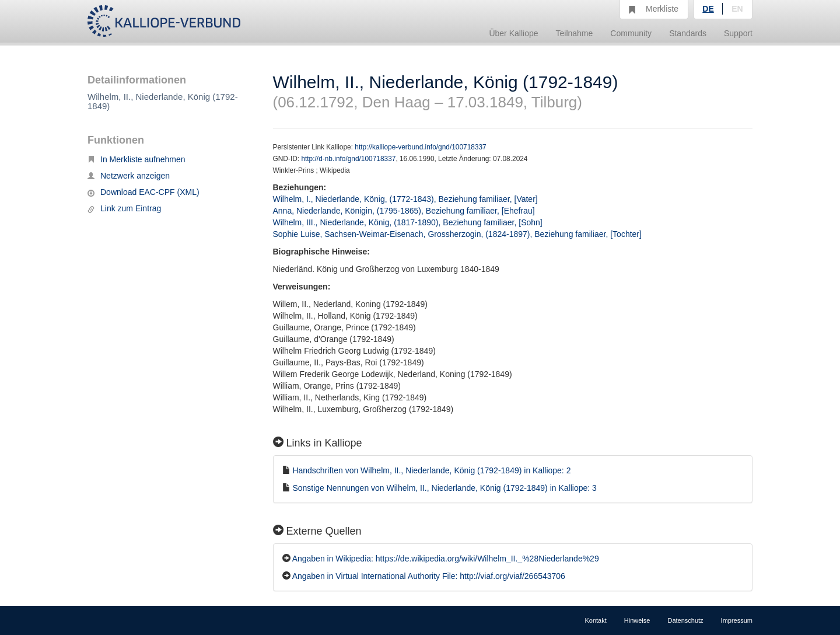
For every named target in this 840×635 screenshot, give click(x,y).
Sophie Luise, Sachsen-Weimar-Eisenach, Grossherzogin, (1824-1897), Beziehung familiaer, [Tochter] (457, 234)
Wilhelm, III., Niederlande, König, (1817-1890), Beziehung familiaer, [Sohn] (408, 222)
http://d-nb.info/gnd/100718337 (348, 159)
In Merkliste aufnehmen (136, 159)
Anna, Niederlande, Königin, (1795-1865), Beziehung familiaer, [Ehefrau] (404, 211)
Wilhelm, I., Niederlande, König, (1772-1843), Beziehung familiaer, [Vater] (405, 199)
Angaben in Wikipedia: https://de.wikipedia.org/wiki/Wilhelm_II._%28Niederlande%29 (446, 559)
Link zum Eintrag (124, 208)
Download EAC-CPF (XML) (143, 192)
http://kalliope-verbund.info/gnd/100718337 (420, 147)
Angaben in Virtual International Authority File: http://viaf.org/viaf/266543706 (429, 576)
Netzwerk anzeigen (129, 176)
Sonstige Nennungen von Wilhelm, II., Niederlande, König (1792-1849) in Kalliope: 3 (444, 488)
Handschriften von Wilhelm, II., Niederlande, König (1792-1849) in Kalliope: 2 (431, 470)
